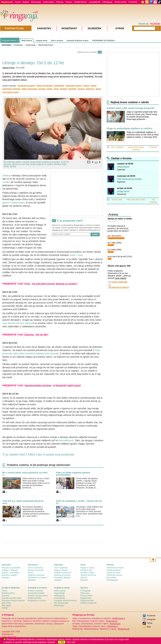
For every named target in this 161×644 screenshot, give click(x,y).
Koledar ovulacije (35, 591)
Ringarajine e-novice (37, 601)
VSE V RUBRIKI (117, 147)
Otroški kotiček (120, 2)
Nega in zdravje (61, 570)
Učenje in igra (86, 570)
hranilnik (72, 89)
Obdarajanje (59, 596)
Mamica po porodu (62, 575)
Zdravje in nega (87, 573)
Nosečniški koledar (36, 593)
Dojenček (121, 170)
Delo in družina (57, 41)
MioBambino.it (119, 618)
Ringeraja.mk (124, 629)
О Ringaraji (85, 591)
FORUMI (153, 147)
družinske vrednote (11, 89)
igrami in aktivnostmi (14, 203)
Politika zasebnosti (88, 603)
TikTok (150, 623)
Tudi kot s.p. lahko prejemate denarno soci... (23, 502)
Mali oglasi (6, 605)
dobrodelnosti (66, 440)
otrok (56, 89)
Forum (5, 591)
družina (42, 89)
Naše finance (27, 41)
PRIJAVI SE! (144, 24)
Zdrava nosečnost (36, 570)
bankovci (90, 89)
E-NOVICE (133, 2)
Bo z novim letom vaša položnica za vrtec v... (25, 474)
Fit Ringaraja (112, 580)
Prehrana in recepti (115, 568)
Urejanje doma (41, 41)
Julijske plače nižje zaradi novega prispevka (131, 108)
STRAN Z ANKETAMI (119, 282)
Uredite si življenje (10, 570)
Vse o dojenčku (61, 568)
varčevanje (59, 86)
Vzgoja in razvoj (87, 568)
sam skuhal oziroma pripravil (18, 323)
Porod (30, 573)
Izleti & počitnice (114, 570)
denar (98, 89)
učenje (93, 86)
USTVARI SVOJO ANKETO (119, 287)
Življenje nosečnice (36, 575)
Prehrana (60, 2)
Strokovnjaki (36, 2)
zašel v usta (76, 255)
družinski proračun (26, 86)
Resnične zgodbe (9, 575)
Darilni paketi (49, 2)
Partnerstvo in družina (37, 578)
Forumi (18, 2)
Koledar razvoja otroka (38, 596)
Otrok (120, 28)
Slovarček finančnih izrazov (77, 41)
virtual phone (123, 167)
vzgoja (86, 86)
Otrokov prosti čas (88, 575)
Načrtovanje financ (46, 45)
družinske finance (74, 86)
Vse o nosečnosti (35, 568)
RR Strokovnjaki (61, 603)
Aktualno (5, 578)
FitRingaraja (107, 2)
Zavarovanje (31, 45)
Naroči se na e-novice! (87, 52)
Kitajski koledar (35, 598)
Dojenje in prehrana (63, 573)
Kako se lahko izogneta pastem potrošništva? (73, 474)
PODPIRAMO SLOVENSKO (103, 41)
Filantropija (59, 605)
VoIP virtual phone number (130, 179)
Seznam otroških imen (11, 598)
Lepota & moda (113, 573)
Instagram (151, 619)
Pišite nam (85, 593)
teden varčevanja (30, 89)
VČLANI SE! (155, 24)
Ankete (5, 608)
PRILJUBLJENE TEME (136, 200)
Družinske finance (9, 40)
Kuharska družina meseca (65, 601)
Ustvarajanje (60, 598)
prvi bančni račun (11, 92)
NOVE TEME (117, 200)
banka (50, 89)
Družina (84, 578)
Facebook (151, 616)
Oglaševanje (86, 598)
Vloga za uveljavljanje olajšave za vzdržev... (130, 129)
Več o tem (71, 642)
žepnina (63, 89)
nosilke (6, 182)
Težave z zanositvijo (10, 573)
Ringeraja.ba (111, 621)
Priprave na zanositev (11, 568)
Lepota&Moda (95, 2)
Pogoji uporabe (87, 601)
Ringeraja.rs (113, 626)
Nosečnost (122, 194)
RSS (149, 627)
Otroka (6, 175)
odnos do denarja (45, 86)
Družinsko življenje (62, 578)
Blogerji (26, 2)
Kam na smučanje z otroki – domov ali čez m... (79, 502)
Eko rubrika (112, 578)
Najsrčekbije (59, 593)
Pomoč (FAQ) (86, 596)
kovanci (81, 89)
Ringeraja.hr (115, 624)
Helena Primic (9, 68)
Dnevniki (5, 596)
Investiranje (18, 45)
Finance (69, 2)
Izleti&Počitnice (81, 2)
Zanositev (44, 28)
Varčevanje (6, 45)
